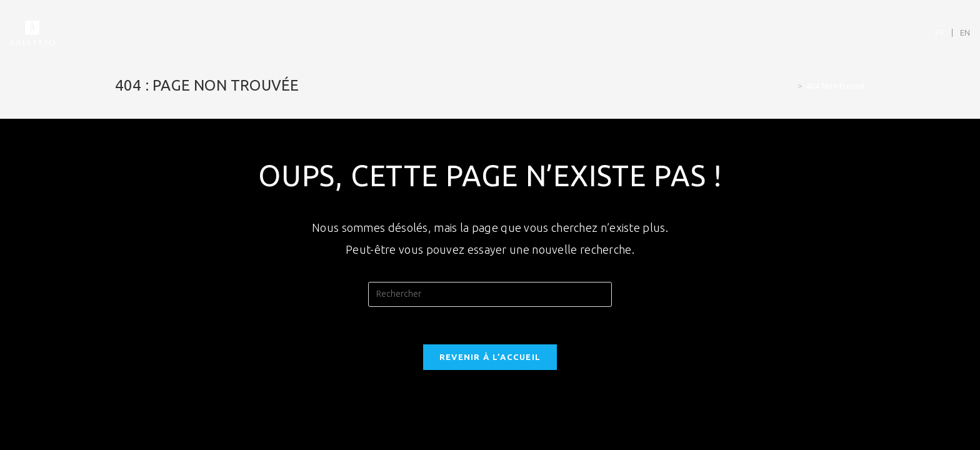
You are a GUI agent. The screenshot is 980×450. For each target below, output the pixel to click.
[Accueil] (792, 86)
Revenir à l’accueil (490, 357)
